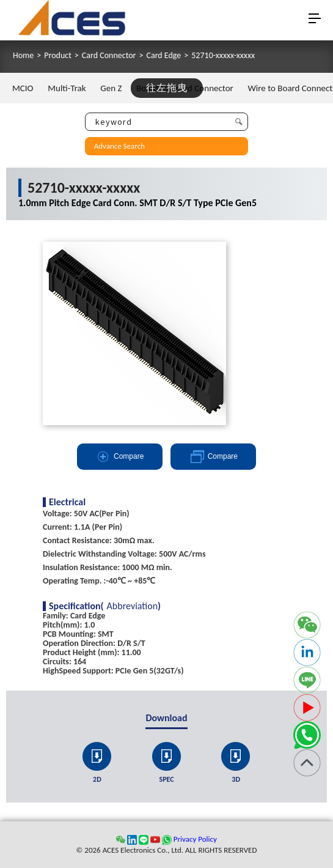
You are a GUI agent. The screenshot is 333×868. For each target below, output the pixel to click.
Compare (119, 457)
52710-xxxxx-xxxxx (223, 56)
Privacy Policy (195, 839)
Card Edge (163, 56)
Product (58, 56)
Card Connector (109, 56)
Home (23, 56)
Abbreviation (133, 606)
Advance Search (119, 146)
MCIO (23, 88)
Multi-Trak (67, 88)
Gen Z (111, 88)
